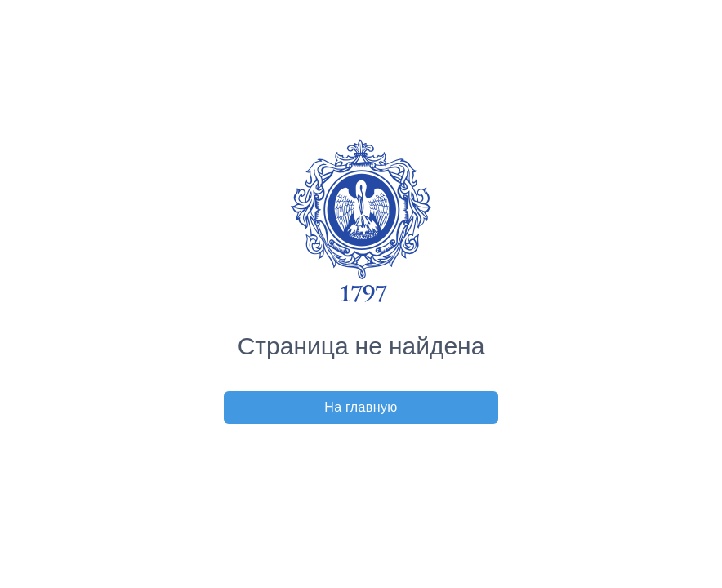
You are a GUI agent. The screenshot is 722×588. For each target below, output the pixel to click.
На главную (361, 407)
